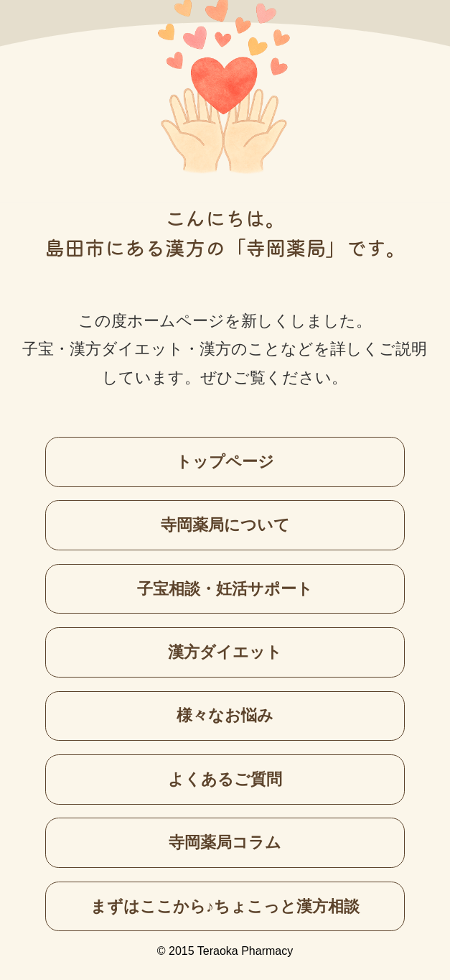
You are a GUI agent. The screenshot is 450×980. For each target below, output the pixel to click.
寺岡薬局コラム (225, 842)
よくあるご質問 (225, 779)
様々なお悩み (225, 715)
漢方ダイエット (225, 652)
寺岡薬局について (225, 525)
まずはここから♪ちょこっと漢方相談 (225, 906)
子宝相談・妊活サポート (225, 589)
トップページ (225, 462)
